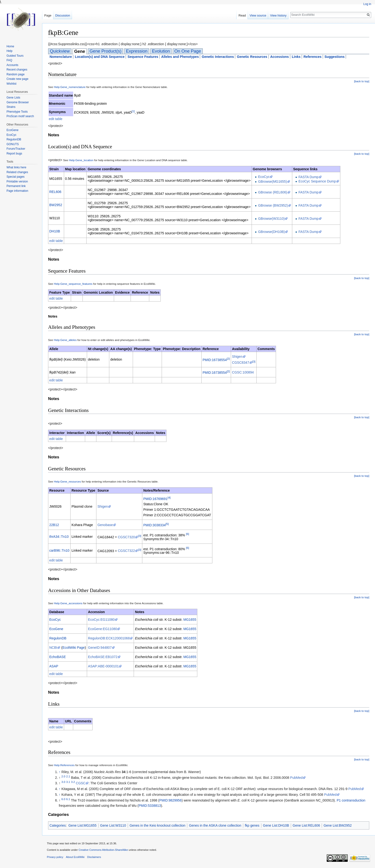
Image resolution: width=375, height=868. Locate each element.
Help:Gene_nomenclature (70, 87)
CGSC (81, 783)
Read (242, 15)
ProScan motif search (20, 116)
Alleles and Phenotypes (180, 57)
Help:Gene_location (81, 160)
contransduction (354, 800)
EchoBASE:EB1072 (103, 657)
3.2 (73, 782)
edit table (56, 119)
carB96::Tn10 (59, 550)
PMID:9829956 (170, 800)
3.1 (68, 782)
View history (278, 15)
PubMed (296, 778)
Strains (11, 107)
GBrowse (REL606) (273, 192)
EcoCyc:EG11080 (101, 620)
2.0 (63, 776)
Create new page (17, 79)
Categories (58, 825)
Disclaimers (94, 857)
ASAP (54, 666)
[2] (228, 359)
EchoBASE (58, 657)
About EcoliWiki (75, 857)
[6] (187, 534)
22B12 (54, 525)
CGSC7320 (127, 537)
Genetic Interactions (218, 57)
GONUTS (13, 144)
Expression (137, 51)
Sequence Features (143, 57)
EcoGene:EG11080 (102, 629)
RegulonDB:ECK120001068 (109, 638)
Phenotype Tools (17, 112)
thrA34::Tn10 (59, 537)
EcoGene (56, 629)
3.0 (63, 782)
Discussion (63, 15)
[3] (254, 361)
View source (258, 15)
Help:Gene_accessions (68, 603)
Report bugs (14, 154)
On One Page (188, 51)
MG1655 (190, 620)
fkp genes (252, 825)
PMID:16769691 (155, 499)
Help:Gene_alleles (65, 340)
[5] (167, 524)
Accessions (280, 57)
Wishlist (11, 84)
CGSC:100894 (243, 372)
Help (9, 51)
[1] (133, 111)
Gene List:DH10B (276, 825)
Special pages (15, 177)
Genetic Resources (252, 57)
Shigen (237, 357)
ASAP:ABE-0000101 (103, 666)
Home (10, 46)
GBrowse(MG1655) (273, 181)
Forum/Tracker (16, 149)
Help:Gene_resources (67, 481)
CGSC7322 (127, 551)
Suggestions (335, 57)
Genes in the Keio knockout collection (157, 825)
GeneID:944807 (100, 648)
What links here (16, 167)
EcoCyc (264, 177)
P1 (339, 800)
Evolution (161, 51)
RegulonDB (58, 638)
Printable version (17, 181)
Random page (15, 74)
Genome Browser (18, 102)
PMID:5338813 (150, 806)
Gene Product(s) (105, 51)
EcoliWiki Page (74, 648)
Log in (367, 4)
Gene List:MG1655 (83, 825)
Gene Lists (13, 98)
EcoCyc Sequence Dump (317, 181)
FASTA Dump (309, 177)
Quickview (60, 51)
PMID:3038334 (154, 525)
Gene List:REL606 (306, 825)
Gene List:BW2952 (338, 825)
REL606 (55, 192)
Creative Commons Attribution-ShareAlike (103, 850)
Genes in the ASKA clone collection (215, 825)
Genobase (105, 525)
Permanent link (16, 186)
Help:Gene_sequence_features (73, 284)
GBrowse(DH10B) (271, 232)
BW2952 (56, 205)
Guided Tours (15, 56)
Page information (17, 191)
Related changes (17, 172)
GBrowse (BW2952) (273, 205)
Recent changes (17, 70)
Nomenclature (61, 57)
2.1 (68, 776)
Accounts (12, 65)
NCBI (53, 648)
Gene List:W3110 (113, 825)
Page (48, 15)
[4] (169, 497)
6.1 (68, 799)
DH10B (55, 231)
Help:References (64, 765)
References (313, 57)
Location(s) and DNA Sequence (100, 57)
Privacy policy (55, 857)
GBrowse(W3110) (271, 219)
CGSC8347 (241, 363)
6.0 (63, 799)
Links (296, 57)
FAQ (9, 60)
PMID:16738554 (215, 360)
